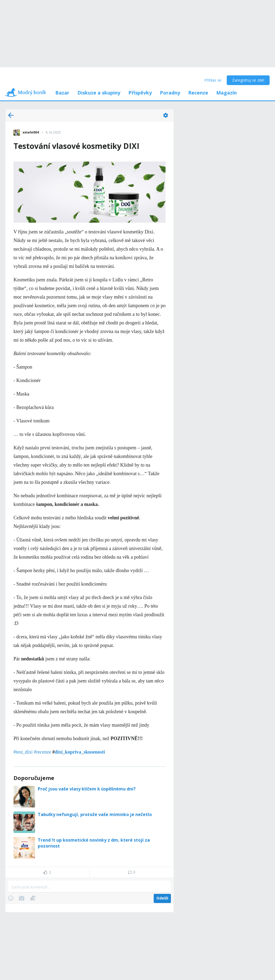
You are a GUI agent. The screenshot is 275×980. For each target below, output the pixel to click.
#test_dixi (23, 752)
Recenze (198, 93)
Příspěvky (140, 93)
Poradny (170, 93)
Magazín (226, 93)
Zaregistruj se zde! (248, 80)
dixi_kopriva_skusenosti (80, 752)
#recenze (43, 752)
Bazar (62, 93)
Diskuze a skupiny (99, 93)
